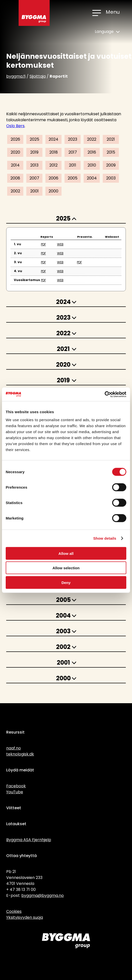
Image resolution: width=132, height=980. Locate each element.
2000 (53, 191)
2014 (15, 165)
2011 (73, 165)
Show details (105, 538)
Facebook (16, 786)
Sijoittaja (38, 76)
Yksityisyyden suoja (25, 917)
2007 (34, 178)
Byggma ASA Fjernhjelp (29, 840)
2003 (111, 178)
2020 (15, 152)
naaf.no (14, 748)
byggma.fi (16, 76)
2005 (73, 178)
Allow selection (66, 568)
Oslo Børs (15, 126)
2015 (111, 152)
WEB (60, 244)
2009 (111, 165)
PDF (43, 244)
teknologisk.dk (20, 754)
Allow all (66, 553)
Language (107, 31)
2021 (111, 139)
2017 (73, 152)
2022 (92, 139)
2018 (54, 152)
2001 (34, 191)
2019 (34, 152)
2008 (15, 178)
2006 (53, 178)
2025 (34, 139)
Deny (66, 582)
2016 (92, 152)
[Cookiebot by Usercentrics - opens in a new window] (105, 394)
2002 (15, 191)
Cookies (14, 911)
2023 (73, 139)
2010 (92, 165)
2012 (53, 165)
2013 (34, 165)
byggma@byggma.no (43, 895)
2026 (15, 139)
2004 (92, 178)
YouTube (15, 792)
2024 (53, 139)
